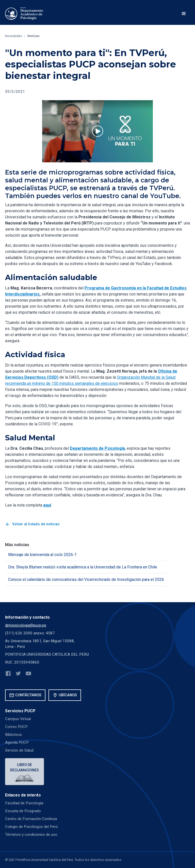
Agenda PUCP (17, 742)
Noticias (34, 36)
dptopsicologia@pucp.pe (26, 625)
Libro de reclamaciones (25, 767)
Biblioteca (13, 735)
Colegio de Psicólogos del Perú (31, 827)
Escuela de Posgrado (23, 811)
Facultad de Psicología (24, 803)
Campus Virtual (18, 719)
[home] (24, 14)
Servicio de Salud (19, 750)
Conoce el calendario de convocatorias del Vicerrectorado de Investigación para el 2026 (86, 579)
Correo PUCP (16, 727)
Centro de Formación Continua (31, 819)
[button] (184, 14)
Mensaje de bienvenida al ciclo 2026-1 (42, 555)
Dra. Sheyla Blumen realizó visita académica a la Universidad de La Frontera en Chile (83, 567)
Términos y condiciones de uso (31, 835)
